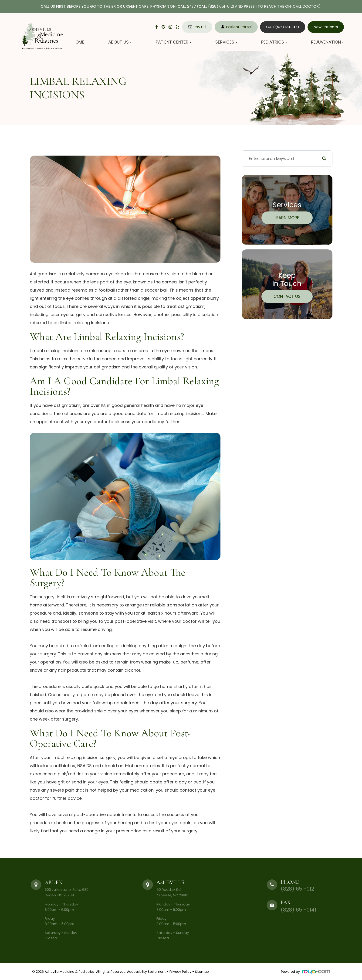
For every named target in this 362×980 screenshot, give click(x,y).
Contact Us (287, 296)
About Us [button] (120, 42)
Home (78, 42)
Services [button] (226, 42)
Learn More (287, 218)
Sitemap (202, 971)
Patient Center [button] (174, 42)
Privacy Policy (180, 971)
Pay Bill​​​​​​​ (200, 27)
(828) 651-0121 (221, 6)
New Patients (326, 27)
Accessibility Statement (146, 971)
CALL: (283, 27)
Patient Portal (239, 27)
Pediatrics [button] (274, 42)
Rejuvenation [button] (327, 42)
